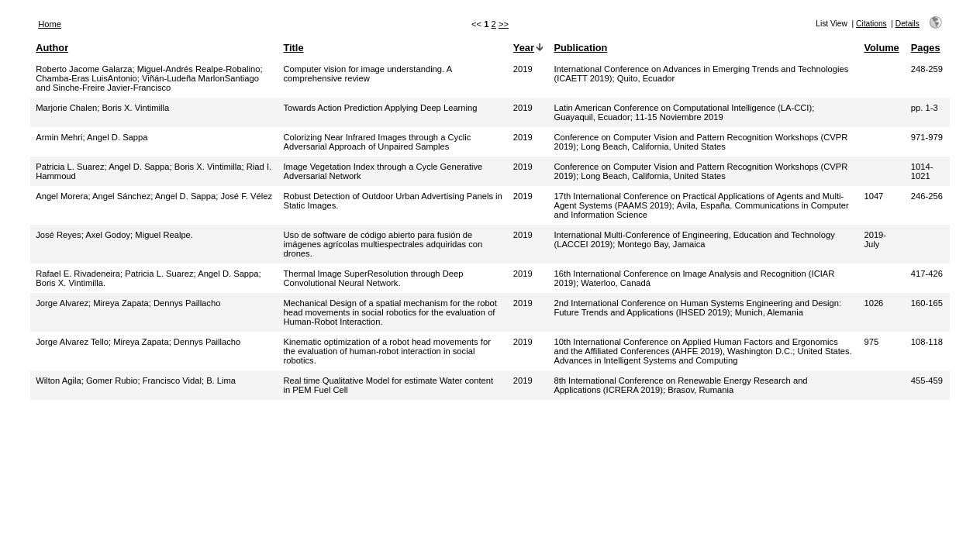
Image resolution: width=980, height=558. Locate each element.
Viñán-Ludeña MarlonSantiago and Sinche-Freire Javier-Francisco (147, 83)
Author (52, 48)
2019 (523, 69)
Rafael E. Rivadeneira (78, 274)
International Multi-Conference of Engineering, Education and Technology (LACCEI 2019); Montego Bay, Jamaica (694, 239)
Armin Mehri (59, 137)
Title (293, 48)
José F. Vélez (246, 196)
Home (50, 24)
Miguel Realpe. (164, 235)
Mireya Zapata (121, 303)
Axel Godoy (108, 235)
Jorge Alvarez (62, 303)
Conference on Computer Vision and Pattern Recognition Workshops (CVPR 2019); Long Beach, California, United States (700, 142)
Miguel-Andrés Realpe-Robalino (199, 69)
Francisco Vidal (172, 381)
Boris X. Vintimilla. (71, 283)
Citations (871, 24)
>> (504, 24)
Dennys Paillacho (187, 303)
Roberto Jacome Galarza (84, 69)
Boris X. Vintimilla (135, 108)
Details (908, 24)
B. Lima (221, 381)
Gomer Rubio (112, 381)
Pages (926, 48)
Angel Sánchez (121, 196)
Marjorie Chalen (66, 108)
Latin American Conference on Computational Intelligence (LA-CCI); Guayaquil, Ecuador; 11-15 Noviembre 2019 (684, 112)
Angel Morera (62, 196)
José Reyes (58, 235)
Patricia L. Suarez (70, 167)
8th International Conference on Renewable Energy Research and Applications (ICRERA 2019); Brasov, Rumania (680, 385)
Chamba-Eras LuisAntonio (86, 78)
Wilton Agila (58, 381)
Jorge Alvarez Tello (72, 342)
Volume (881, 48)
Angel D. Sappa (117, 137)
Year (524, 48)
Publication (580, 48)
